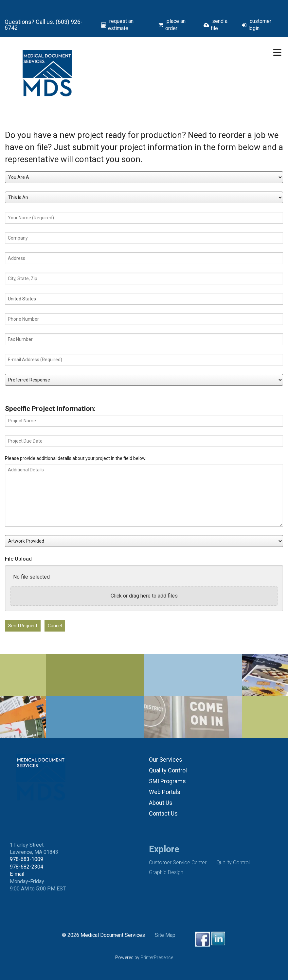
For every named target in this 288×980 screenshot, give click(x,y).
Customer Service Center (178, 862)
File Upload (18, 559)
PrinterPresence (157, 957)
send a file (219, 25)
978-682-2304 (27, 867)
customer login (260, 25)
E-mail (17, 874)
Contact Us (163, 813)
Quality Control (168, 770)
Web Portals (165, 792)
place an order (175, 25)
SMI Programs (167, 781)
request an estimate (121, 25)
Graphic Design (166, 872)
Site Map (165, 935)
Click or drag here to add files (144, 596)
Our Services (166, 760)
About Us (161, 803)
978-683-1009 (27, 859)
